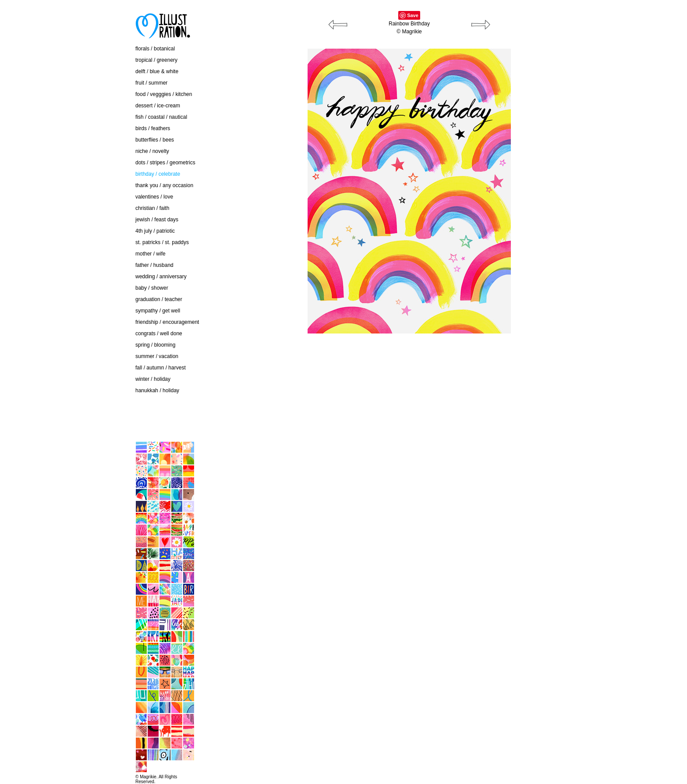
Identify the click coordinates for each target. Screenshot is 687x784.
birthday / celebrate (158, 174)
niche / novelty (152, 151)
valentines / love (154, 197)
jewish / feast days (157, 220)
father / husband (154, 265)
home (81, 423)
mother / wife (151, 254)
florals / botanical (155, 49)
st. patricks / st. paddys (162, 242)
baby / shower (152, 288)
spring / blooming (155, 345)
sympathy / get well (158, 311)
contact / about (91, 405)
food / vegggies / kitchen (164, 94)
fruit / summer (151, 83)
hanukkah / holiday (157, 390)
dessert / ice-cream (158, 106)
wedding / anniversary (161, 277)
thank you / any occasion (164, 185)
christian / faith (152, 208)
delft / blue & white (157, 71)
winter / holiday (153, 379)
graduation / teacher (159, 299)
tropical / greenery (156, 60)
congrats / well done (159, 333)
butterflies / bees (155, 140)
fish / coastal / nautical (161, 117)
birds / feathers (153, 128)
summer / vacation (157, 356)
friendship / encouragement (167, 322)
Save (413, 15)
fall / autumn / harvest (161, 368)
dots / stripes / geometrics (165, 163)
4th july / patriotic (155, 231)
